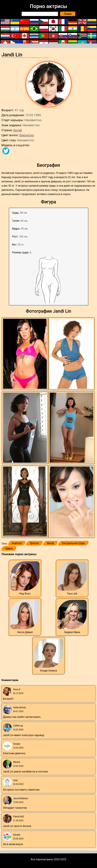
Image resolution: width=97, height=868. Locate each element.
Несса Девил (25, 632)
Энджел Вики (72, 632)
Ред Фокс (25, 594)
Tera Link (72, 594)
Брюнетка (27, 135)
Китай (18, 130)
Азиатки (17, 543)
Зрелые (34, 543)
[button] (25, 354)
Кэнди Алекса (48, 671)
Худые (9, 548)
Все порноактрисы (42, 859)
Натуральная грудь (73, 543)
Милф (50, 543)
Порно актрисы (48, 6)
